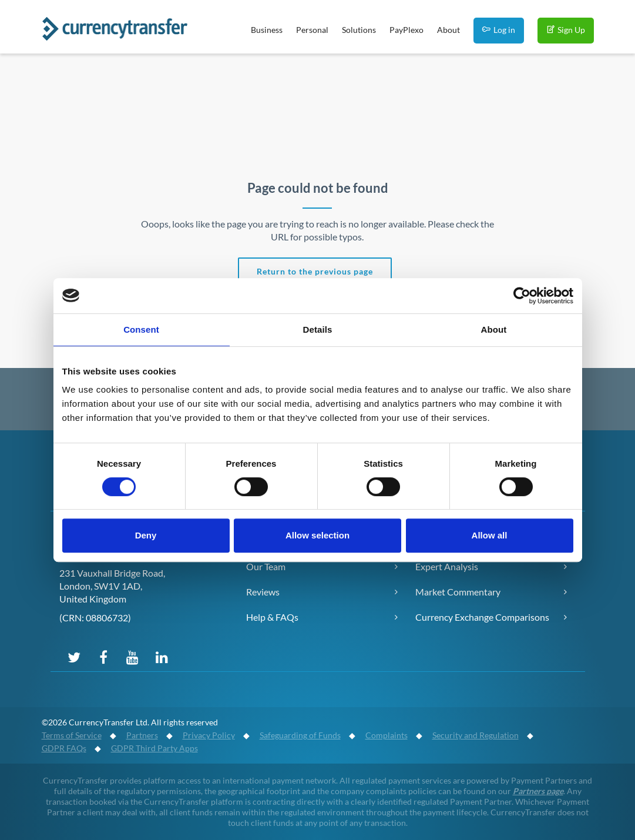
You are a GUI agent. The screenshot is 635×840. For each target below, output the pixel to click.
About (448, 30)
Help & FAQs (272, 617)
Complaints (387, 735)
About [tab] (494, 329)
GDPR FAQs (64, 748)
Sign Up (566, 30)
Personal (312, 30)
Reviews (263, 592)
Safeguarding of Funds (300, 735)
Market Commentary (458, 592)
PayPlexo (406, 30)
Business (267, 30)
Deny (146, 535)
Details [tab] (318, 329)
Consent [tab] (141, 329)
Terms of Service (72, 735)
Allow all (490, 535)
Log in (499, 30)
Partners (142, 735)
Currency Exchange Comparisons (482, 617)
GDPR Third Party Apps (154, 748)
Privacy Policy (209, 735)
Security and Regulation (476, 735)
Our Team (266, 566)
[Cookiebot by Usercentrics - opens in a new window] (522, 296)
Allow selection (317, 535)
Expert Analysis (447, 566)
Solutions (359, 30)
